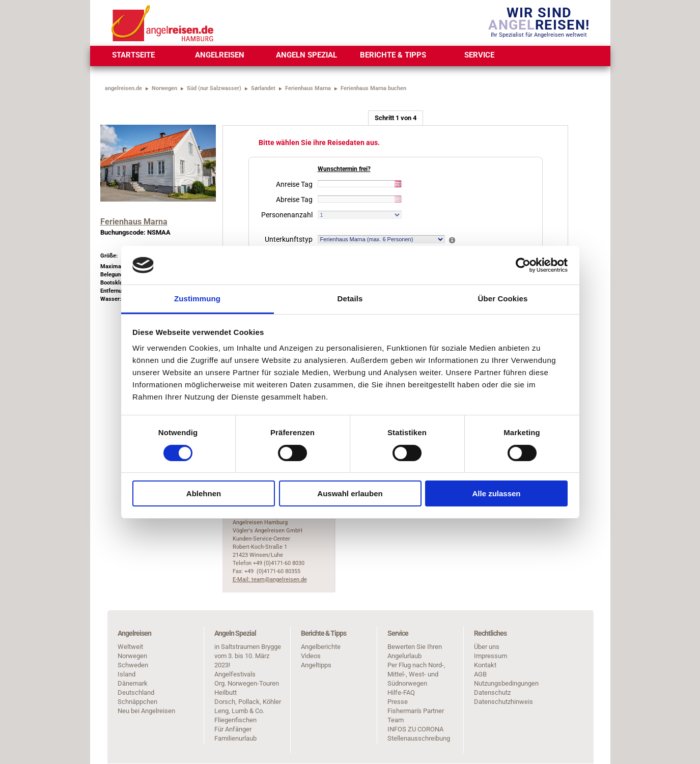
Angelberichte (321, 647)
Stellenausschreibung (419, 738)
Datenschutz (492, 692)
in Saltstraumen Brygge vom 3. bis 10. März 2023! (248, 656)
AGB (480, 674)
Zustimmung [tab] (197, 299)
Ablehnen (204, 493)
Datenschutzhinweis (503, 702)
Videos (311, 656)
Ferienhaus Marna (308, 88)
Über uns (487, 647)
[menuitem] (133, 56)
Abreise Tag (294, 200)
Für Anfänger (233, 729)
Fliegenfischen (235, 720)
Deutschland (136, 692)
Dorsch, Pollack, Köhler (248, 702)
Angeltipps (316, 665)
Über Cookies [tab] (503, 299)
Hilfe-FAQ (401, 692)
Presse (398, 702)
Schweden (133, 665)
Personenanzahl (287, 215)
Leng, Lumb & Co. (239, 711)
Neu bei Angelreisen (146, 711)
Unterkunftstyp (289, 239)
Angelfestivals (235, 674)
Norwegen (164, 88)
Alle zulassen (496, 493)
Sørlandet (263, 88)
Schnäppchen (137, 702)
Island (127, 674)
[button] (455, 240)
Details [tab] (350, 299)
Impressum (491, 656)
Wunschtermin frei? (344, 169)
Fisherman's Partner (416, 711)
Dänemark (133, 683)
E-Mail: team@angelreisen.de (270, 579)
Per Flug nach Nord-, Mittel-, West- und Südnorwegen (416, 674)
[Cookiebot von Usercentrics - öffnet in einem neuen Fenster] (523, 265)
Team (396, 720)
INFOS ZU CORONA (415, 729)
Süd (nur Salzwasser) (214, 88)
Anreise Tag (294, 184)
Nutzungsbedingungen (506, 683)
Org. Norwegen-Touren (247, 683)
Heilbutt (226, 692)
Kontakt (485, 665)
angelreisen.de (123, 88)
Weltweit (130, 647)
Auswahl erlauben (350, 493)
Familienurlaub (235, 738)
